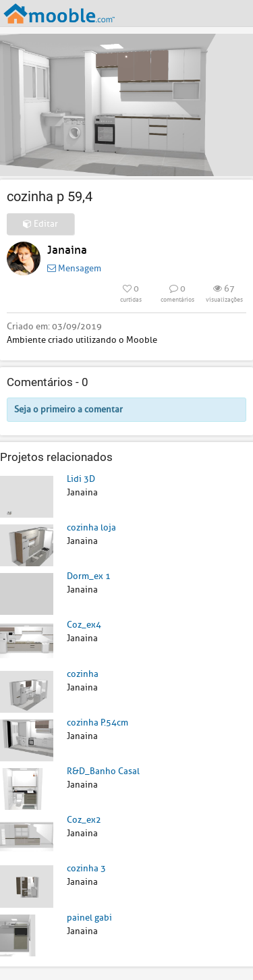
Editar (40, 224)
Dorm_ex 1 (89, 576)
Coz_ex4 (84, 625)
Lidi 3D (81, 479)
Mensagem (74, 268)
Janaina (67, 250)
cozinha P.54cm (97, 723)
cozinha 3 (86, 868)
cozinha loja (91, 527)
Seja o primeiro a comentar (68, 409)
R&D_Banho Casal (103, 771)
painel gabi (89, 918)
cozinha (83, 674)
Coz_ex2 (84, 820)
